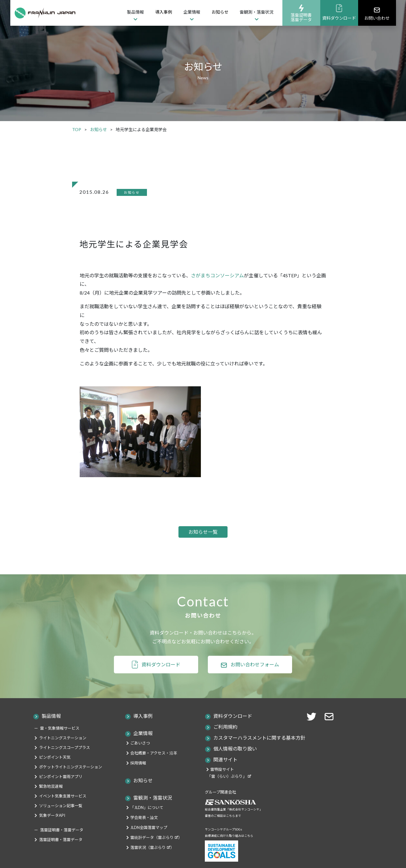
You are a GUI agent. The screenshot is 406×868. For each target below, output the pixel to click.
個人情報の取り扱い (235, 762)
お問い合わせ (377, 13)
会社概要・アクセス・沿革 (154, 766)
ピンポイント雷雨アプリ (61, 790)
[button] (331, 729)
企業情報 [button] (192, 12)
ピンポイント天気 (55, 771)
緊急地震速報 (51, 800)
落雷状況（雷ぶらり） (152, 861)
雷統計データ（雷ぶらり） (156, 851)
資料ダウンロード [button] (161, 678)
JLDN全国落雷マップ (149, 841)
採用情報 (138, 776)
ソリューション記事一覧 (61, 819)
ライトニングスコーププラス (65, 761)
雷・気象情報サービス (60, 741)
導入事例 (164, 12)
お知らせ (220, 12)
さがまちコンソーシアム (217, 275)
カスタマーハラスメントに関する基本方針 (259, 751)
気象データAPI (52, 829)
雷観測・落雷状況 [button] (257, 12)
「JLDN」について (147, 821)
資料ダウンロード (339, 12)
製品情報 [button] (135, 12)
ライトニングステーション (63, 751)
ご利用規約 (225, 740)
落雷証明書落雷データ (301, 13)
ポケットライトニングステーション (71, 780)
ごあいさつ (140, 756)
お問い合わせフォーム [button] (255, 678)
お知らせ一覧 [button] (203, 538)
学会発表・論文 (144, 831)
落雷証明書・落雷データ (61, 853)
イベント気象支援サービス (63, 809)
